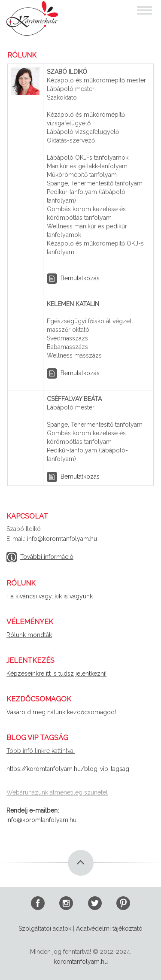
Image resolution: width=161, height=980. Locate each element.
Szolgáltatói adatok (45, 928)
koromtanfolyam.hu (81, 962)
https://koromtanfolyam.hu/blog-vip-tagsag (68, 769)
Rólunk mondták (29, 635)
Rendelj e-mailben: (33, 810)
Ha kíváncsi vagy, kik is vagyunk (50, 596)
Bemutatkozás (80, 278)
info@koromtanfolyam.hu (62, 539)
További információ (47, 557)
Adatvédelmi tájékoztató (109, 928)
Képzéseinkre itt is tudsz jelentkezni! (56, 674)
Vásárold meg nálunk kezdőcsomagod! (61, 712)
